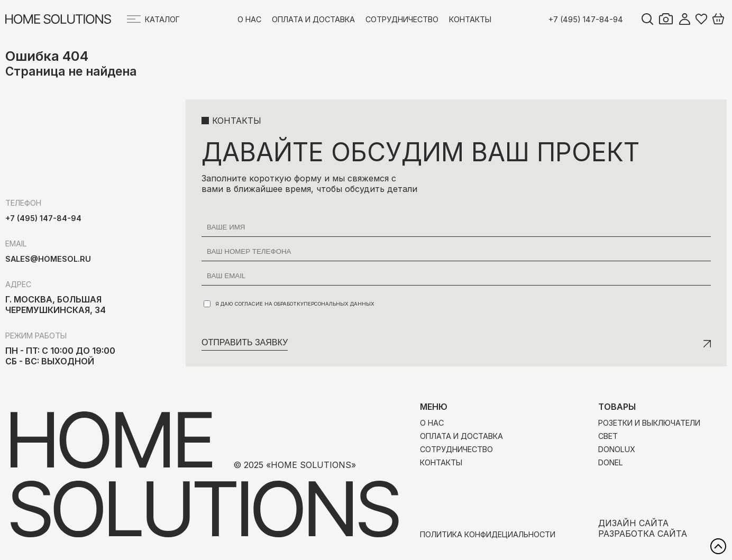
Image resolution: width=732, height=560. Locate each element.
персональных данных (339, 304)
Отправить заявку (245, 342)
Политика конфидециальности (488, 534)
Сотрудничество (402, 19)
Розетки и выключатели (649, 423)
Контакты (470, 19)
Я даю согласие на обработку (289, 304)
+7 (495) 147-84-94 (586, 19)
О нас (249, 19)
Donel (611, 462)
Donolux (617, 449)
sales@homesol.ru (48, 259)
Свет (608, 436)
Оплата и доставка (313, 19)
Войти (684, 19)
